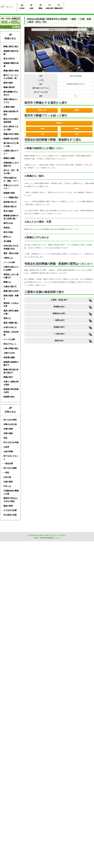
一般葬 (42, 129)
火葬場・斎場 (42, 110)
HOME (22, 6)
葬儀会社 (59, 123)
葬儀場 (77, 110)
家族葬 (77, 129)
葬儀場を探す (59, 307)
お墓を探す (50, 6)
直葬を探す (59, 341)
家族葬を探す (59, 327)
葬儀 (40, 6)
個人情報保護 (32, 535)
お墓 (31, 6)
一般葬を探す (59, 320)
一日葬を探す (59, 334)
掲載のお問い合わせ (52, 535)
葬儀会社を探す (59, 313)
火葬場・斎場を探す (59, 300)
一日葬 (42, 134)
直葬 (77, 134)
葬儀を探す (59, 6)
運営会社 (63, 535)
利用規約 (41, 535)
